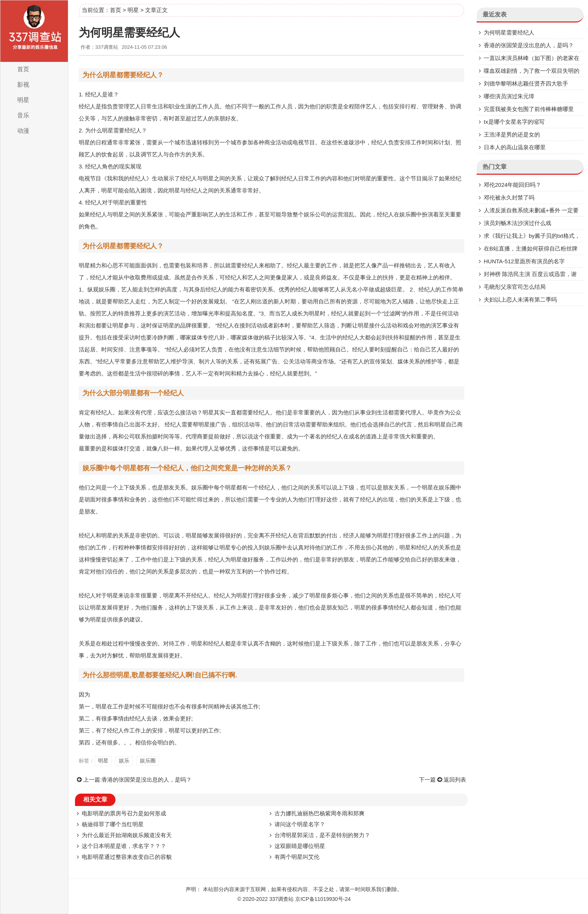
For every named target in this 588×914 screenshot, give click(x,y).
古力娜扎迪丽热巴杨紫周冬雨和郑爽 (319, 813)
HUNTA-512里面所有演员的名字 (524, 261)
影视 (23, 85)
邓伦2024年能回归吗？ (512, 185)
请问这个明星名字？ (300, 824)
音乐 (23, 115)
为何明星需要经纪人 (509, 32)
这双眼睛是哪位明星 (300, 846)
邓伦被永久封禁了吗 (509, 197)
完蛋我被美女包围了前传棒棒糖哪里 (529, 109)
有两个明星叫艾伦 (297, 857)
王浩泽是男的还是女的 (512, 134)
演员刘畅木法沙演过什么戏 (517, 223)
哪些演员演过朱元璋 (509, 96)
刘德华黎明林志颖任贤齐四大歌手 (526, 83)
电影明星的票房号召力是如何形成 (124, 813)
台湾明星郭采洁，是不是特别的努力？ (322, 835)
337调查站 (281, 899)
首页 (23, 69)
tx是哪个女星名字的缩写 (514, 122)
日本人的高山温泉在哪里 (515, 147)
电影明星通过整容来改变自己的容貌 (127, 857)
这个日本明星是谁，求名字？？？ (124, 846)
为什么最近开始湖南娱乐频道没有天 (127, 835)
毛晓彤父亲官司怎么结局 (515, 287)
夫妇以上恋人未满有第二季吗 (520, 299)
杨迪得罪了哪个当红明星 (113, 824)
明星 (23, 100)
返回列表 (455, 780)
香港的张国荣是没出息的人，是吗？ (147, 780)
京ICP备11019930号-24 (323, 899)
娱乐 (124, 761)
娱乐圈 (148, 761)
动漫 (23, 131)
